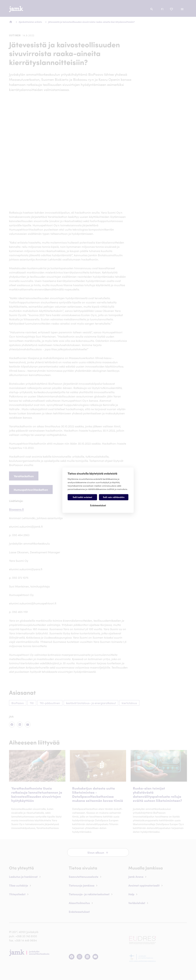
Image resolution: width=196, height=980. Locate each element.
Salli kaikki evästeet (82, 497)
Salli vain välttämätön (114, 497)
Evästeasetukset (98, 505)
